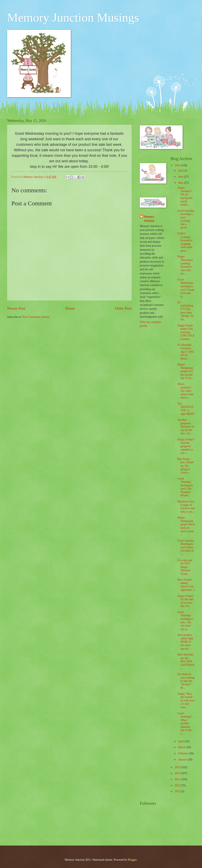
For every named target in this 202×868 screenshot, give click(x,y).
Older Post (123, 308)
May (181, 183)
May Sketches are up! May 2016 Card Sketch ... (186, 661)
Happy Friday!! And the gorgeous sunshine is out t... (186, 446)
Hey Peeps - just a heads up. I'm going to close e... (185, 466)
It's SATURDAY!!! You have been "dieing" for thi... (185, 311)
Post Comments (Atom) (36, 317)
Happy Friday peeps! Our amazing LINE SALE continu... (186, 332)
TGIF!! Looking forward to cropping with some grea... (185, 242)
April (181, 741)
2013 (178, 779)
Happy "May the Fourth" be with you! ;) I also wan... (186, 701)
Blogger (132, 860)
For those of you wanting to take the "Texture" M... (186, 681)
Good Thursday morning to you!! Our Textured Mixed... (185, 487)
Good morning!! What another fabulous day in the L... (185, 723)
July (181, 171)
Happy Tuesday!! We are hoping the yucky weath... (185, 196)
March (182, 747)
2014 (178, 773)
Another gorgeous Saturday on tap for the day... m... (186, 427)
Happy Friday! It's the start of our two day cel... (186, 601)
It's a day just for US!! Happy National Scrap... (185, 567)
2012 (178, 785)
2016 (178, 165)
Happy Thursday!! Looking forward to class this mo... (185, 265)
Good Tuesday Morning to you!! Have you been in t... (185, 547)
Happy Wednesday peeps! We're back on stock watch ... (186, 526)
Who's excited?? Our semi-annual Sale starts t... (185, 391)
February (184, 753)
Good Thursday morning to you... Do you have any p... (185, 621)
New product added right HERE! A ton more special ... (185, 642)
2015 (178, 767)
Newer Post (16, 308)
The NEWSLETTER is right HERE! (186, 409)
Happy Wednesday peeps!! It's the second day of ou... (185, 371)
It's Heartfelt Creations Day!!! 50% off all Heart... (186, 352)
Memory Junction (149, 219)
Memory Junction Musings (73, 18)
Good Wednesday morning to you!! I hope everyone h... (186, 288)
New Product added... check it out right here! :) (186, 585)
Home (70, 308)
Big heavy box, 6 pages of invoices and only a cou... (186, 507)
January (183, 759)
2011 (178, 791)
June (181, 177)
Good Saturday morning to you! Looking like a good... (186, 219)
